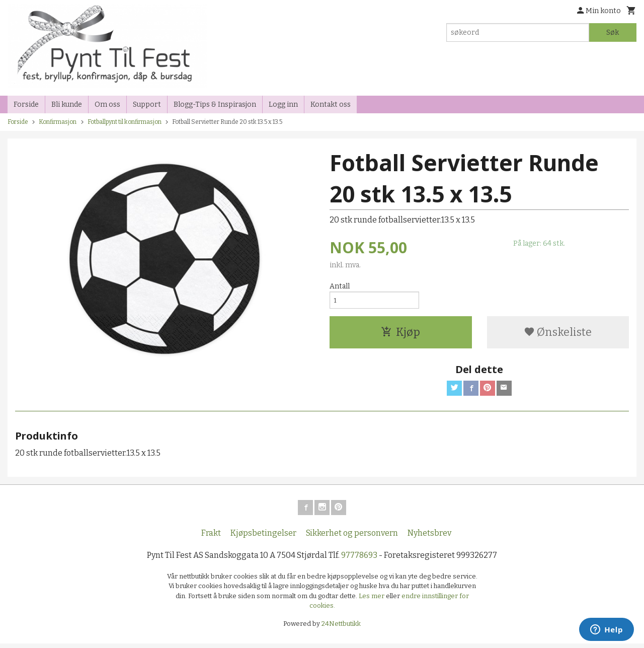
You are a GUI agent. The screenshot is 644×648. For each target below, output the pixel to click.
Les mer (372, 600)
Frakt (211, 537)
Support (147, 104)
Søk (613, 32)
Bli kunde (67, 104)
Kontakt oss (331, 104)
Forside (26, 104)
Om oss (107, 104)
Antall (340, 286)
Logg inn (283, 104)
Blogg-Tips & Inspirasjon (215, 104)
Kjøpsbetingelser (263, 537)
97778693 (359, 559)
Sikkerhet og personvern (352, 537)
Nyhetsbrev (429, 537)
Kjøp (400, 334)
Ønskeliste (558, 334)
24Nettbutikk (341, 628)
